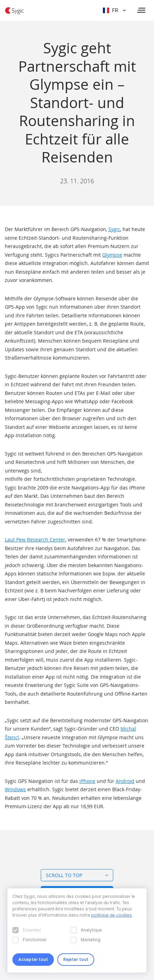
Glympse (112, 255)
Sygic (114, 229)
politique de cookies (112, 915)
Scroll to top (77, 875)
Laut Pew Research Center (35, 540)
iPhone (87, 781)
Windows (15, 789)
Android (125, 781)
